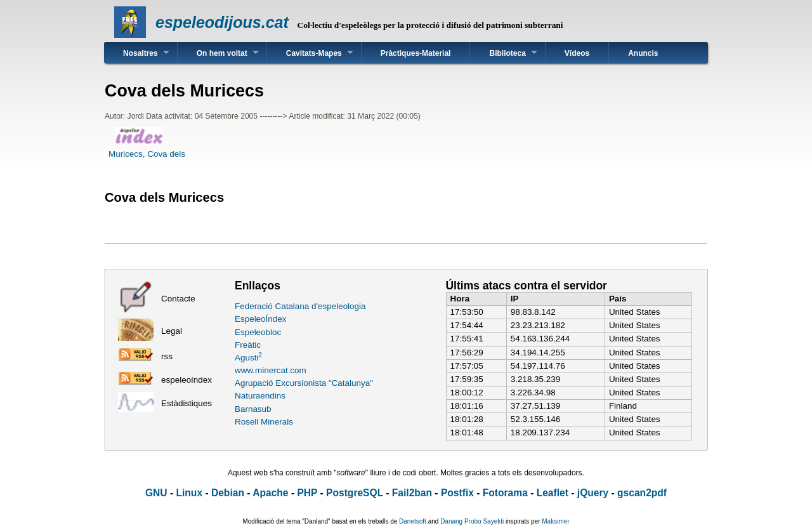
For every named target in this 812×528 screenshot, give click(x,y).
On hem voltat (222, 53)
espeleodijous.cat (222, 22)
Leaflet (553, 493)
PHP (307, 493)
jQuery (593, 493)
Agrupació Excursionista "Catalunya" (304, 383)
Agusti (248, 358)
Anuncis (643, 53)
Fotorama (505, 493)
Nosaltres (141, 53)
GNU (156, 493)
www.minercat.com (271, 370)
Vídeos (577, 53)
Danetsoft (413, 521)
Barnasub (253, 409)
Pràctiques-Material (416, 53)
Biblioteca (507, 53)
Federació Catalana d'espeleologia (300, 306)
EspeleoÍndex (260, 319)
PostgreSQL (355, 493)
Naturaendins (260, 396)
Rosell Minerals (264, 422)
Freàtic (248, 345)
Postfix (457, 493)
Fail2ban (412, 493)
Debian (228, 493)
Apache (270, 493)
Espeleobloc (258, 332)
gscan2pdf (642, 493)
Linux (189, 493)
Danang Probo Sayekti (472, 521)
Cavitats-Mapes (314, 53)
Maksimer (555, 521)
